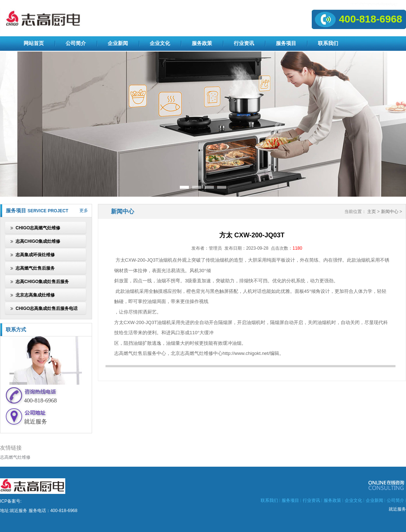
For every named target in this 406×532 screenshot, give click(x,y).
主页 (372, 212)
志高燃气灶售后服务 (135, 353)
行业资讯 (244, 43)
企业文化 (160, 43)
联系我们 (328, 43)
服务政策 (202, 43)
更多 (84, 210)
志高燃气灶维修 (15, 457)
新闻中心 (390, 212)
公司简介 (76, 43)
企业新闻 (118, 43)
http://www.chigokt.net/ (246, 353)
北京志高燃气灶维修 (192, 353)
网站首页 (34, 43)
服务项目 (286, 43)
